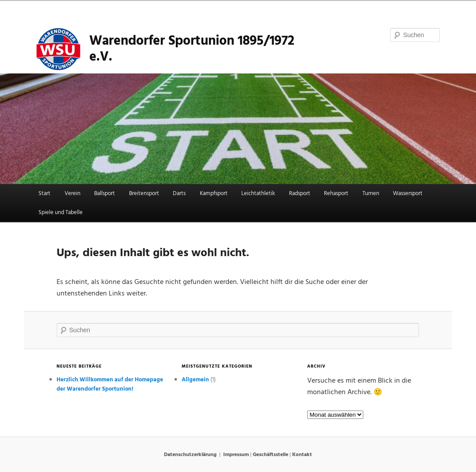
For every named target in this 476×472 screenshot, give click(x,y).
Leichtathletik (258, 194)
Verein (72, 194)
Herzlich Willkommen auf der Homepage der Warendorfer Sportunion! (110, 384)
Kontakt (302, 455)
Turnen (371, 194)
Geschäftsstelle (270, 455)
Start (44, 194)
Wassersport (408, 194)
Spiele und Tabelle (61, 213)
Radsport (300, 194)
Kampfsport (214, 194)
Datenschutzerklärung (190, 455)
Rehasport (336, 194)
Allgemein (195, 380)
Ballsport (105, 194)
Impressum (236, 455)
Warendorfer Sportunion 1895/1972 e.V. (192, 49)
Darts (179, 194)
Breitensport (144, 194)
